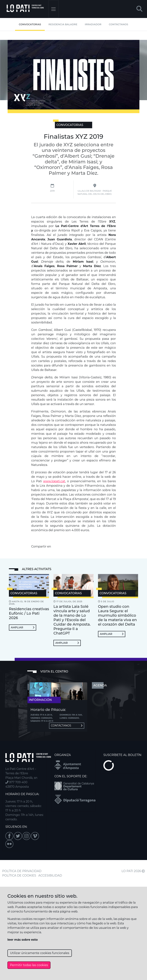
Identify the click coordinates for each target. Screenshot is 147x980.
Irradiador (93, 24)
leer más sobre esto (23, 940)
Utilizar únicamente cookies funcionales (40, 953)
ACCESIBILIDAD (50, 875)
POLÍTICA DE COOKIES (19, 875)
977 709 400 (16, 782)
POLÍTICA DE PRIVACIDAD (22, 871)
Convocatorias (30, 24)
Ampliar (23, 627)
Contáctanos (118, 24)
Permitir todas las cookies (29, 965)
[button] (139, 9)
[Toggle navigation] (53, 9)
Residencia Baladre (63, 24)
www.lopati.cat (54, 481)
